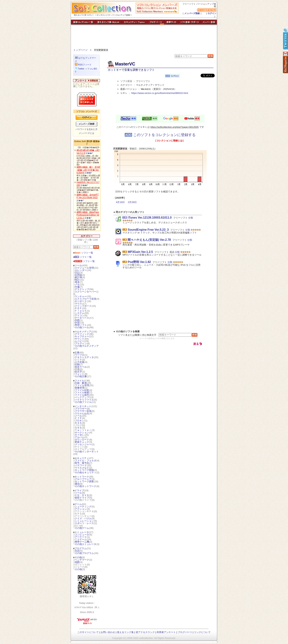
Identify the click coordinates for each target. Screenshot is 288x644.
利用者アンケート (166, 632)
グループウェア (83, 479)
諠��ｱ (89, 153)
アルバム (80, 437)
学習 (77, 323)
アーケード (81, 537)
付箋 (77, 287)
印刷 (77, 364)
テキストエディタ (84, 357)
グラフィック (82, 334)
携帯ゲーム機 (82, 542)
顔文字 (78, 372)
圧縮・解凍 (81, 383)
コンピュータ (82, 535)
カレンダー (81, 270)
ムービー (80, 341)
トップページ (80, 50)
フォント (80, 374)
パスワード (81, 465)
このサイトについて (88, 632)
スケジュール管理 (84, 268)
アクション (81, 509)
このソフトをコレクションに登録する (160, 135)
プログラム (81, 548)
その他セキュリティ (85, 472)
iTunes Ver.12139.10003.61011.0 (150, 218)
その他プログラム (84, 553)
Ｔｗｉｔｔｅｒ (83, 430)
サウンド (80, 339)
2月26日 (132, 202)
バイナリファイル (84, 400)
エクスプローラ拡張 (85, 299)
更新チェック (82, 442)
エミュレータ (82, 532)
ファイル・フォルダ (85, 461)
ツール (78, 265)
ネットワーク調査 (84, 481)
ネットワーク (82, 477)
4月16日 (120, 202)
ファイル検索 (82, 393)
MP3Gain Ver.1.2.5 (140, 252)
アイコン (80, 315)
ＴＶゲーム (81, 539)
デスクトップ (82, 289)
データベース (82, 318)
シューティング (83, 507)
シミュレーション (84, 521)
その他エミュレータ (85, 544)
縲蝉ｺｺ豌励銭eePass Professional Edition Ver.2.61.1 (88, 215)
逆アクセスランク (145, 632)
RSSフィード (83, 65)
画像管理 (80, 388)
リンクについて (202, 632)
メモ (77, 285)
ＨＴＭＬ (80, 435)
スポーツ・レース (84, 523)
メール (78, 416)
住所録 (78, 275)
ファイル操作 (82, 395)
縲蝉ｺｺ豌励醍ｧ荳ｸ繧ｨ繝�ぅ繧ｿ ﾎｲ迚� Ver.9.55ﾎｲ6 (88, 170)
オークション (82, 432)
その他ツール (82, 327)
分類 (191, 218)
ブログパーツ (185, 632)
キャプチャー (82, 336)
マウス (78, 304)
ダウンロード (82, 440)
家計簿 (78, 277)
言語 (77, 551)
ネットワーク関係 (84, 470)
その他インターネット (87, 452)
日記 (77, 273)
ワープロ (80, 355)
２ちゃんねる (82, 413)
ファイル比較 (82, 390)
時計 (77, 280)
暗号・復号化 (82, 463)
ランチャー (81, 296)
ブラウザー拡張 (83, 411)
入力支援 (80, 362)
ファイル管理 (82, 385)
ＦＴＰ (78, 418)
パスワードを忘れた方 (87, 129)
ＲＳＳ (78, 423)
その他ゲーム (82, 528)
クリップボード (83, 306)
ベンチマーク (82, 560)
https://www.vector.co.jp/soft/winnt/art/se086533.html (160, 93)
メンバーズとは (87, 133)
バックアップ (82, 397)
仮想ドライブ (82, 498)
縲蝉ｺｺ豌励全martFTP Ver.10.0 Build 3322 (88, 196)
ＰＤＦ (78, 308)
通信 (77, 484)
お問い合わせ (108, 632)
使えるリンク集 (125, 632)
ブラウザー (81, 409)
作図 (77, 320)
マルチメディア (83, 332)
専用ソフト (81, 325)
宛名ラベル (81, 367)
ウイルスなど (82, 468)
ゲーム (78, 504)
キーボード (81, 301)
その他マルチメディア (87, 346)
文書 (77, 353)
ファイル (79, 381)
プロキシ (80, 421)
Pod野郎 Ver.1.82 (139, 262)
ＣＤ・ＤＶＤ (82, 495)
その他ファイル (83, 402)
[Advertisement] (144, 38)
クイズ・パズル (83, 518)
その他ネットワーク (85, 486)
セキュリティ (82, 458)
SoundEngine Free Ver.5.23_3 (148, 230)
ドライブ (79, 490)
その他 (78, 557)
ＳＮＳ (78, 428)
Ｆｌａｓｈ (81, 311)
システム (80, 313)
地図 (77, 562)
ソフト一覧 (84, 253)
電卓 (77, 282)
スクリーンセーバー (85, 292)
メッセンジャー (83, 444)
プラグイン (81, 344)
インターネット (83, 406)
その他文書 (81, 376)
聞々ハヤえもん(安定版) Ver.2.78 (149, 240)
